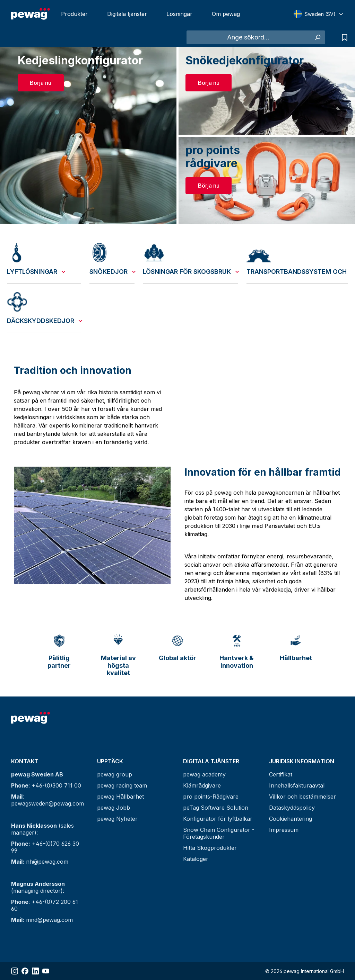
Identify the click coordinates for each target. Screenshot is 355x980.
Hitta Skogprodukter (210, 848)
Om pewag (226, 14)
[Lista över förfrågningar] (343, 37)
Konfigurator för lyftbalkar (218, 819)
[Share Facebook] (25, 971)
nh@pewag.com (40, 862)
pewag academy (204, 774)
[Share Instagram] (15, 971)
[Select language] (319, 14)
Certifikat (281, 774)
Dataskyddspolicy (292, 808)
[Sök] (317, 37)
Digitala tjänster (127, 14)
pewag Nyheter (117, 819)
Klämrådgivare (202, 785)
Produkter (74, 14)
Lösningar (179, 14)
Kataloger (196, 859)
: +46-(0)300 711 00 (46, 785)
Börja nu (41, 83)
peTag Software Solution (216, 808)
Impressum (284, 830)
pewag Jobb (114, 808)
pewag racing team (122, 785)
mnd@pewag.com (42, 920)
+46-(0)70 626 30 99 (45, 847)
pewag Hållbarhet (120, 797)
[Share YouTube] (46, 971)
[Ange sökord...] (248, 37)
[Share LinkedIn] (35, 971)
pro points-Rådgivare (211, 797)
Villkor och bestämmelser (302, 797)
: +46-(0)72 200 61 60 (45, 905)
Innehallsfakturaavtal (297, 785)
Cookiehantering (291, 819)
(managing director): (38, 887)
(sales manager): (42, 829)
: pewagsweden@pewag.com (47, 800)
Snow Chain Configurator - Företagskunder (219, 833)
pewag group (115, 774)
